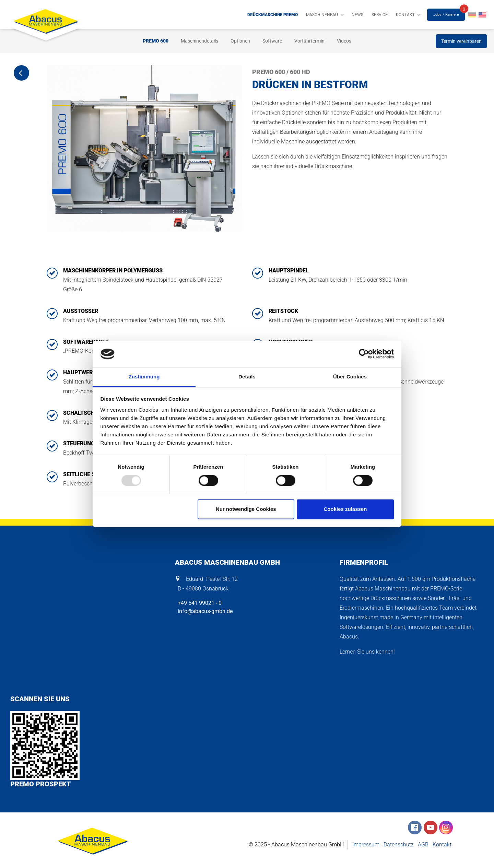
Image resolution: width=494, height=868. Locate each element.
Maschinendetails (199, 41)
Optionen (240, 41)
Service (380, 15)
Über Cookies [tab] (350, 377)
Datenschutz (399, 844)
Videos (344, 41)
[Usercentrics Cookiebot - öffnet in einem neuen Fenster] (364, 354)
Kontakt (405, 15)
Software (272, 41)
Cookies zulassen (345, 509)
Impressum (366, 844)
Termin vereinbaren (461, 41)
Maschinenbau (322, 15)
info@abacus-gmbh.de (204, 611)
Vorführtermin (309, 41)
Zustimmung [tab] (144, 377)
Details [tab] (247, 377)
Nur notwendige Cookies (246, 509)
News (357, 15)
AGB (423, 844)
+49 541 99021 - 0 (198, 603)
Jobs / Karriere (446, 15)
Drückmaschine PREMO (273, 15)
